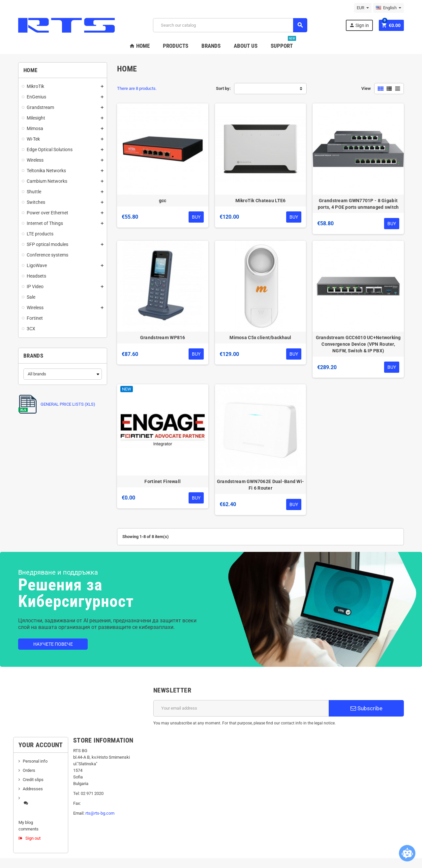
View (366, 88)
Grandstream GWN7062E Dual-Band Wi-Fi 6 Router (261, 485)
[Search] (230, 25)
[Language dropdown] (389, 8)
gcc (163, 201)
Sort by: (223, 88)
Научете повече (53, 644)
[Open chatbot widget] (407, 853)
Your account (41, 745)
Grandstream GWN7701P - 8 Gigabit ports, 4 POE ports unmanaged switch (358, 204)
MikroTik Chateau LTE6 (261, 201)
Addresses (33, 789)
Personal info (35, 761)
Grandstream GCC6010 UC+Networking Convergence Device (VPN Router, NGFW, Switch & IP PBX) (358, 344)
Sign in (359, 25)
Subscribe (366, 708)
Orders (29, 770)
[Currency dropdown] (363, 8)
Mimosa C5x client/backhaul (260, 338)
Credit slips (33, 780)
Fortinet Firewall (163, 481)
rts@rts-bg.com (100, 813)
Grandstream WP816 (163, 338)
